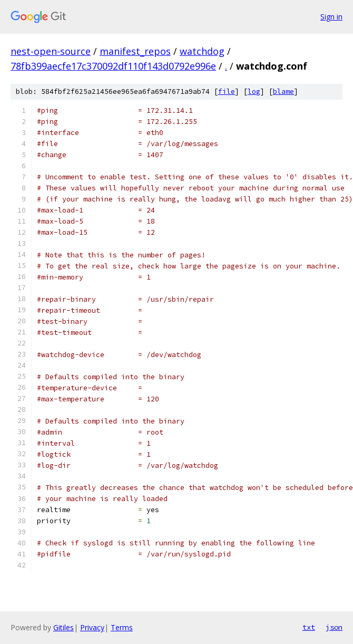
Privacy (92, 627)
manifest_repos (135, 51)
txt (309, 627)
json (334, 627)
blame (283, 92)
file (227, 92)
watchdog (202, 51)
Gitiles (63, 627)
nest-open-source (51, 51)
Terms (122, 627)
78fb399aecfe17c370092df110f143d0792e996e (113, 66)
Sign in (331, 17)
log (254, 92)
